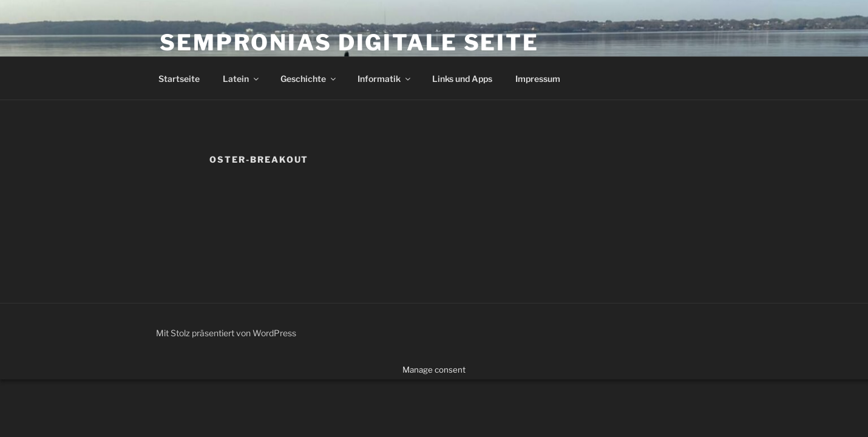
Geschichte (309, 79)
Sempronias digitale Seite (349, 42)
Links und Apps (462, 79)
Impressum (538, 79)
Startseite (179, 79)
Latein (242, 79)
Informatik (385, 79)
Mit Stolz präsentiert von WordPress (226, 333)
